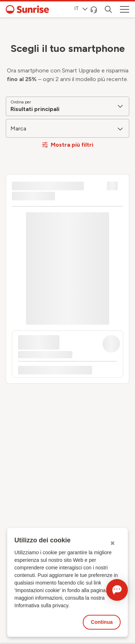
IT (81, 8)
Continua (102, 622)
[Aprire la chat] (117, 590)
